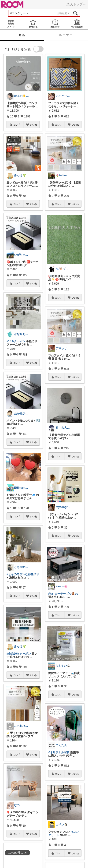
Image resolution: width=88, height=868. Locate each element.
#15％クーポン (16, 341)
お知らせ (55, 24)
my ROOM (77, 24)
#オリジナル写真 (59, 752)
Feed (11, 24)
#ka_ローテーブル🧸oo (63, 594)
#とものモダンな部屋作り (23, 574)
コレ (17, 125)
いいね (33, 125)
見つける (33, 24)
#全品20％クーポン (19, 654)
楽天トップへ (76, 4)
